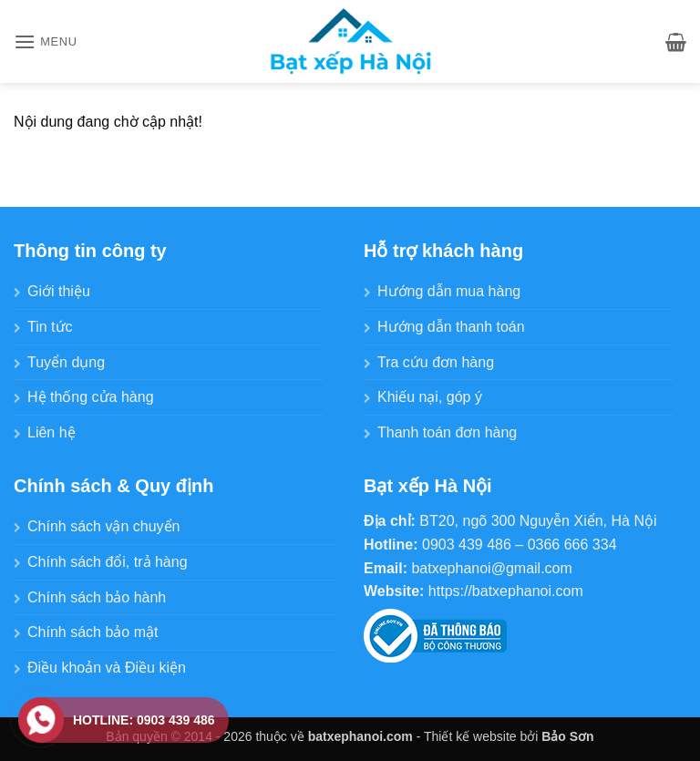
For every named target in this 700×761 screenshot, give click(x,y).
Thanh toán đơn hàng (447, 432)
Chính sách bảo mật (93, 632)
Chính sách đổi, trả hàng (108, 562)
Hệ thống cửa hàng (91, 397)
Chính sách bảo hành (97, 597)
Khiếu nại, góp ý (430, 397)
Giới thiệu (59, 291)
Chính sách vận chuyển (103, 526)
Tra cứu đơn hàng (436, 362)
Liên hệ (51, 432)
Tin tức (50, 327)
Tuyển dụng (66, 362)
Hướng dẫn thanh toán (451, 327)
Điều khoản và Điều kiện (107, 668)
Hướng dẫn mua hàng (449, 291)
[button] (46, 41)
